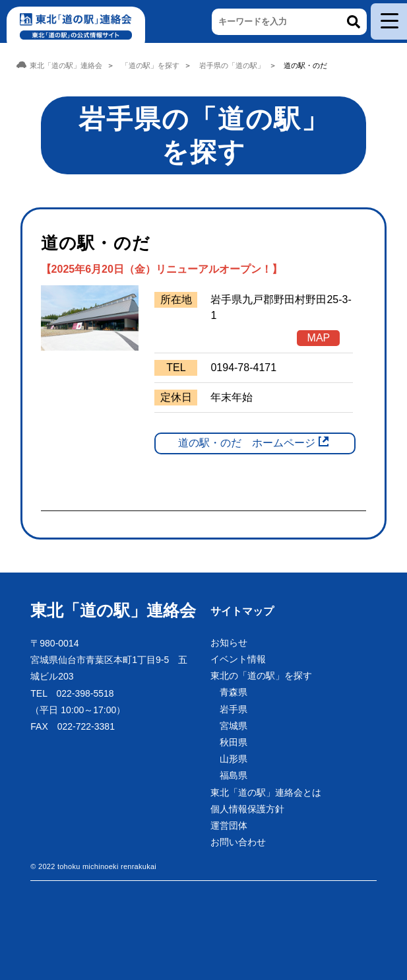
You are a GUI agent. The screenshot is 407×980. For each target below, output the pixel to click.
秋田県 (234, 742)
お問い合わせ (238, 842)
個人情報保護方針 (247, 809)
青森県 (234, 692)
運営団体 (229, 825)
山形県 (234, 759)
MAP (319, 338)
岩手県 (234, 709)
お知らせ (229, 643)
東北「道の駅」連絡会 (113, 610)
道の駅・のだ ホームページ (247, 443)
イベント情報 (238, 659)
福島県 (234, 775)
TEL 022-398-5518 (72, 693)
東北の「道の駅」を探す (261, 676)
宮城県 (234, 726)
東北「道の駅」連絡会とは (266, 792)
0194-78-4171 (243, 367)
